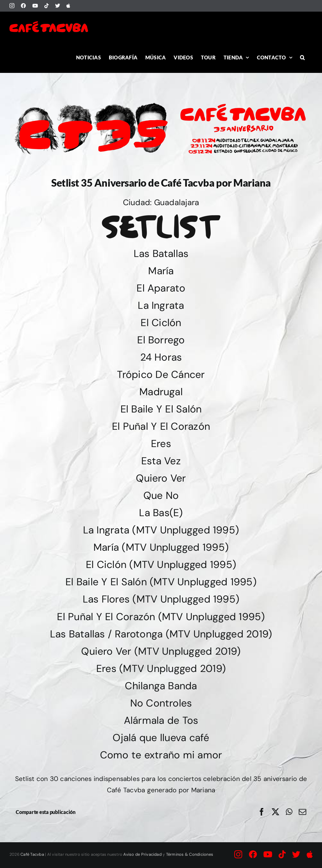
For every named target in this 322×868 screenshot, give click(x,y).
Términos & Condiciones (190, 854)
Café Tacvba (32, 854)
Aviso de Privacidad (142, 854)
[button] (302, 57)
